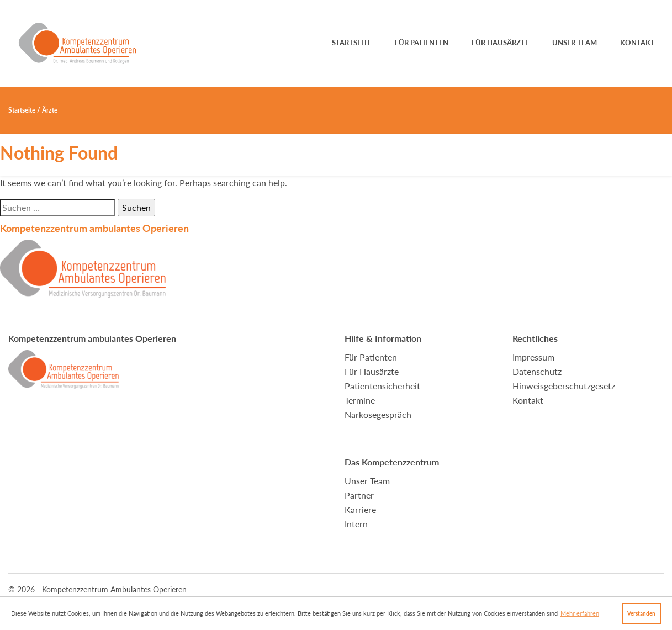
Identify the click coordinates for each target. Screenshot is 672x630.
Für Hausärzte (500, 43)
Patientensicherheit (382, 386)
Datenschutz (537, 371)
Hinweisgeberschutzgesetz (564, 386)
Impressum (533, 357)
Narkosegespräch (378, 414)
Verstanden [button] (641, 613)
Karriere (360, 509)
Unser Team (575, 43)
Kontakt (637, 43)
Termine (360, 400)
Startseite (352, 43)
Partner (359, 495)
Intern (356, 524)
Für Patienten (422, 43)
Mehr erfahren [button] (580, 613)
